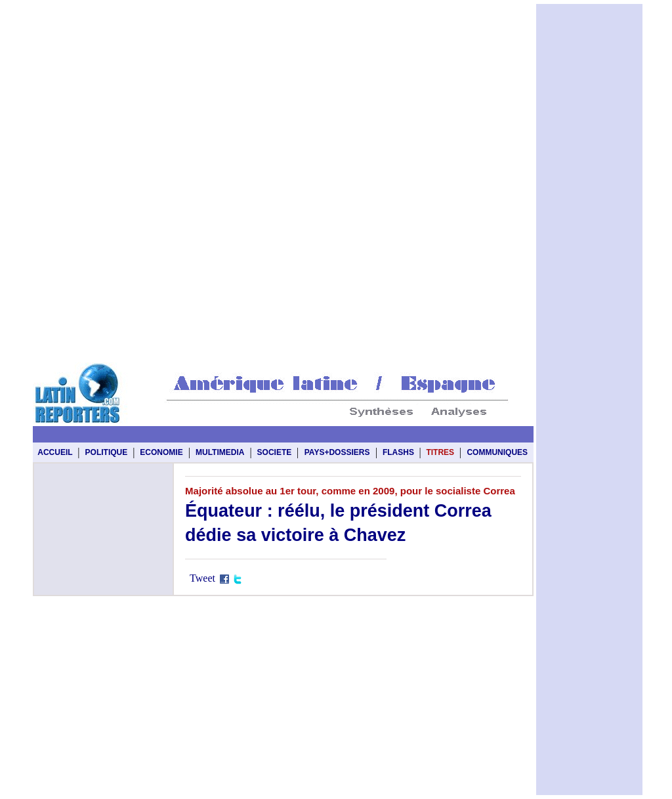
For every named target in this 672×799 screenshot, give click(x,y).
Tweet (202, 578)
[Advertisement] (283, 34)
